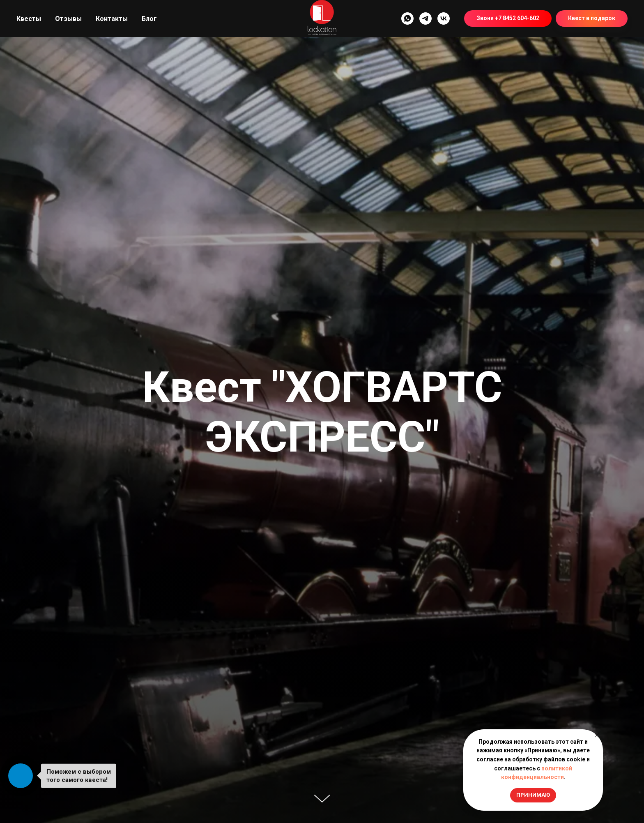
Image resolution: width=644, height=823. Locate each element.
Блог (149, 19)
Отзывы (68, 19)
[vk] (444, 18)
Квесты (29, 19)
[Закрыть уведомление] (597, 735)
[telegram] (425, 18)
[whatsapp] (407, 18)
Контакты (112, 19)
